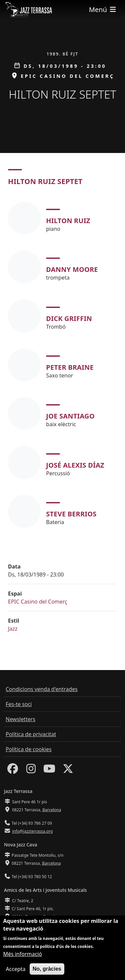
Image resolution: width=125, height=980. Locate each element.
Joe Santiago (70, 416)
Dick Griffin (69, 318)
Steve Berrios (71, 514)
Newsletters (20, 719)
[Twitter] (68, 771)
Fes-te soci (19, 704)
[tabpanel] (62, 365)
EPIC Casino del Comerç (38, 602)
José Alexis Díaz (75, 465)
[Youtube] (49, 771)
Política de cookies (29, 749)
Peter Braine (70, 367)
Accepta (15, 972)
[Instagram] (31, 771)
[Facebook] (13, 771)
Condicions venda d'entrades (42, 689)
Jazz (13, 629)
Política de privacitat (31, 734)
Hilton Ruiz (68, 221)
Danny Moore (72, 269)
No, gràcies (47, 972)
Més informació (22, 957)
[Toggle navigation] (103, 10)
